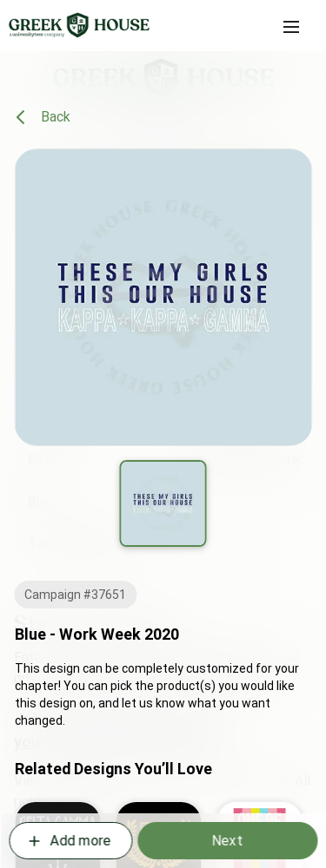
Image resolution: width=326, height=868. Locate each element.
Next (227, 841)
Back (43, 117)
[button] (291, 27)
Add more (69, 841)
